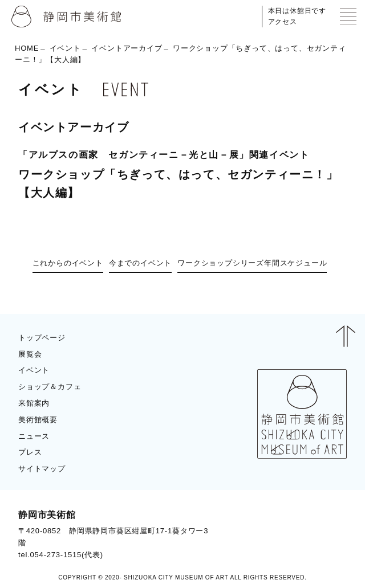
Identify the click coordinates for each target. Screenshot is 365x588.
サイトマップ (42, 469)
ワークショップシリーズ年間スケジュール (252, 263)
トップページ (42, 338)
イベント (65, 48)
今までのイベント (140, 263)
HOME (27, 48)
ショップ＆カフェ (50, 387)
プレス (30, 452)
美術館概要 (38, 420)
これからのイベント (68, 263)
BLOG (325, 534)
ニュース (34, 436)
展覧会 (30, 354)
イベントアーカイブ (127, 48)
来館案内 (34, 403)
